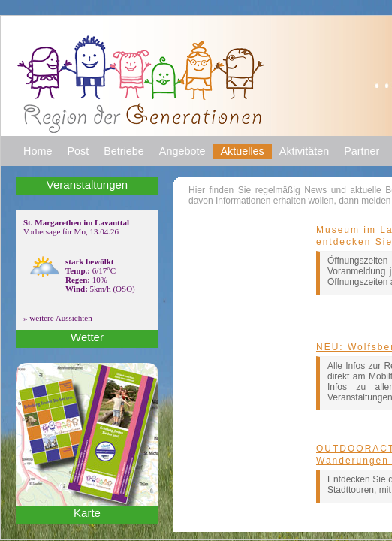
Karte (87, 513)
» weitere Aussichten (58, 318)
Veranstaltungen (87, 184)
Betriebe (124, 151)
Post (78, 151)
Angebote (182, 151)
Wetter (87, 337)
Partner (362, 151)
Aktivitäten (304, 151)
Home (38, 151)
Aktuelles (242, 151)
